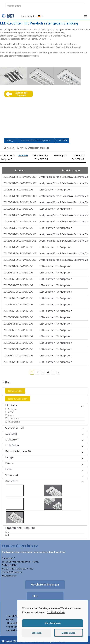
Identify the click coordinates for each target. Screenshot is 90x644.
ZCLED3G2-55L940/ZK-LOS (18, 298)
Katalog (9, 140)
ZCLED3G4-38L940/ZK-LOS (18, 362)
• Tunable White (13, 616)
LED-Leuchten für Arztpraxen (36, 140)
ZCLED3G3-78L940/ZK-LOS (18, 343)
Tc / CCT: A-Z (42, 159)
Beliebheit (23, 155)
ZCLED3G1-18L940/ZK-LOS (18, 209)
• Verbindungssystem (16, 627)
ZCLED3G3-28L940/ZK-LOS (18, 317)
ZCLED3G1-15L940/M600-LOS (20, 177)
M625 (11, 415)
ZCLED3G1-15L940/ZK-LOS (18, 190)
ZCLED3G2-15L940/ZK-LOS (18, 273)
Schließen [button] (37, 633)
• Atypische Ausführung (17, 630)
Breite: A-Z (79, 155)
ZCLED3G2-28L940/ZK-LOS (18, 279)
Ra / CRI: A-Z (78, 159)
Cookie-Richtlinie (56, 612)
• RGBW (10, 620)
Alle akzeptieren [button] (53, 623)
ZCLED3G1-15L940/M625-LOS (20, 183)
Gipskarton (13, 418)
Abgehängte (14, 422)
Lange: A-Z (6, 159)
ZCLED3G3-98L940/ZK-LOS (18, 349)
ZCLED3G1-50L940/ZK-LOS (18, 266)
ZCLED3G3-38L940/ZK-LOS (18, 324)
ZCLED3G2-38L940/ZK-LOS (18, 292)
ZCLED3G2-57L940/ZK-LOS (18, 304)
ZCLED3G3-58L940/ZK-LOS (18, 336)
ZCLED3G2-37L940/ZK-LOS (18, 285)
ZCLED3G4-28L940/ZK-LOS (18, 356)
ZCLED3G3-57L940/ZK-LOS (18, 330)
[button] (85, 16)
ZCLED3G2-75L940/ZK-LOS (18, 311)
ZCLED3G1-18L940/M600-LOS (20, 196)
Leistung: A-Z (61, 155)
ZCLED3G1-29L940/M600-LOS (20, 234)
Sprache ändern (31, 16)
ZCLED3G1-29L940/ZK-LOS (18, 247)
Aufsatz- (12, 409)
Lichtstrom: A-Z (40, 155)
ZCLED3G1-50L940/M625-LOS (20, 260)
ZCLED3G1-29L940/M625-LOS (20, 241)
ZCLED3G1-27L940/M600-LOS (20, 215)
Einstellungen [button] (68, 633)
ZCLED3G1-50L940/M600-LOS (20, 253)
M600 (11, 412)
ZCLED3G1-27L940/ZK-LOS (18, 228)
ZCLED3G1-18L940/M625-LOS (20, 202)
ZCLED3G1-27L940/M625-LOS (20, 221)
